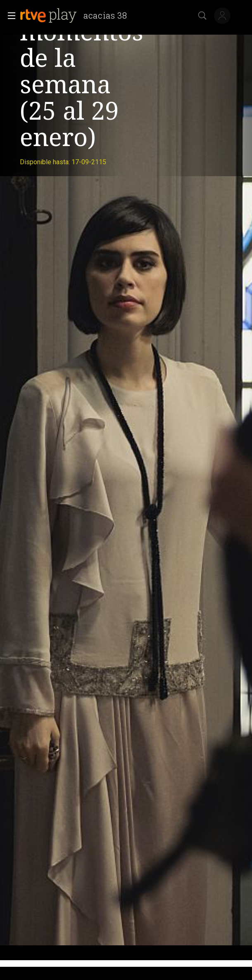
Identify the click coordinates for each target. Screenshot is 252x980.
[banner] (77, 16)
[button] (9, 16)
